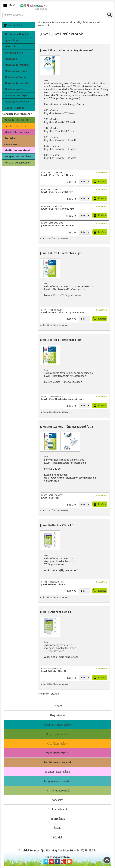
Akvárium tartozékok (17, 65)
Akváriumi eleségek (16, 95)
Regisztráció (57, 715)
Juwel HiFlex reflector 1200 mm (57, 226)
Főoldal (57, 837)
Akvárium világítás (15, 77)
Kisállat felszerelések (18, 150)
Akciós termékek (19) (17, 34)
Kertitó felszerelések (17, 163)
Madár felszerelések (17, 132)
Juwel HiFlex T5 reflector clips (61, 253)
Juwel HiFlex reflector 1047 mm (58, 209)
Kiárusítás (10, 47)
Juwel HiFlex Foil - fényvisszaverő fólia (66, 427)
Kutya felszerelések (17, 120)
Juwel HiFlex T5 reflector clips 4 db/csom (63, 312)
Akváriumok (11, 59)
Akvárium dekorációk (17, 102)
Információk (58, 819)
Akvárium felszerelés (17, 83)
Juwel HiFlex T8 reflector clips (61, 340)
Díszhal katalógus (15, 108)
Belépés (57, 706)
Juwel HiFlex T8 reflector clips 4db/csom (63, 399)
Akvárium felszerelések (54, 22)
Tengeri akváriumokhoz (58, 781)
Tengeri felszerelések (18, 156)
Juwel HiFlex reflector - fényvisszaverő (66, 50)
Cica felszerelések (15, 126)
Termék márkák (14, 53)
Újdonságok (11, 40)
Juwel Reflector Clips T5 (57, 525)
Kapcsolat (57, 800)
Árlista (57, 828)
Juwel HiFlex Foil (50, 498)
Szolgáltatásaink (58, 809)
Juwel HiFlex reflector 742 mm (57, 175)
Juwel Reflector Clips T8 (57, 612)
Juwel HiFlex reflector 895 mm (57, 192)
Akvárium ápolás (14, 89)
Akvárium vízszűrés (16, 71)
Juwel (90, 22)
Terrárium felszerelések (11, 141)
